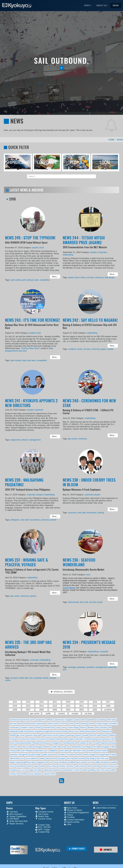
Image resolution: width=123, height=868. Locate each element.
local (41, 250)
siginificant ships (29, 762)
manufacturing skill (70, 743)
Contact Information (74, 820)
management (35, 439)
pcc (47, 751)
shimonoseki (75, 601)
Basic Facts (70, 808)
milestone (47, 747)
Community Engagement (76, 813)
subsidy (114, 762)
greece (33, 596)
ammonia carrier (28, 720)
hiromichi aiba (95, 735)
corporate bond (48, 728)
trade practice (80, 766)
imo (18, 739)
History (69, 815)
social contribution (61, 762)
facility (65, 731)
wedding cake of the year (99, 770)
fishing (104, 731)
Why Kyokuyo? (14, 814)
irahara (51, 739)
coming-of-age (101, 724)
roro (31, 677)
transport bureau (107, 766)
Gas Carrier (42, 814)
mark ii (91, 743)
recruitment (34, 519)
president (90, 668)
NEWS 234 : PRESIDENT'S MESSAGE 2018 (89, 647)
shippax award (15, 762)
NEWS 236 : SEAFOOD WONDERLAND (80, 565)
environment (57, 731)
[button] (62, 68)
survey (12, 766)
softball (72, 762)
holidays (112, 735)
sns (51, 762)
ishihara (65, 739)
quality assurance (49, 755)
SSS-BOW (13, 819)
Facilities (69, 817)
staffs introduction (103, 762)
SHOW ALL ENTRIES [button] (61, 692)
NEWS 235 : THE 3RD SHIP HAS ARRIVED (29, 647)
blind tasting (112, 720)
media (30, 747)
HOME (112, 140)
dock (97, 728)
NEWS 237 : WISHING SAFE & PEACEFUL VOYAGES (27, 565)
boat (25, 360)
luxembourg (45, 743)
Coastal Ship (42, 832)
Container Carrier (44, 812)
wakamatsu (48, 770)
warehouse (58, 770)
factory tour (74, 731)
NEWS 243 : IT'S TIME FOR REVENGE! (33, 323)
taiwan (36, 766)
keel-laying (93, 739)
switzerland (20, 766)
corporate (101, 254)
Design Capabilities (16, 816)
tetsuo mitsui (81, 277)
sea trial (70, 758)
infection (34, 739)
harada (86, 735)
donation (104, 728)
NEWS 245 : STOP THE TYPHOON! (31, 241)
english (47, 731)
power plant (64, 751)
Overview (12, 812)
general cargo (32, 735)
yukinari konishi (49, 774)
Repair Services (15, 824)
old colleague (27, 751)
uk (27, 770)
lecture (12, 743)
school (54, 758)
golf (25, 279)
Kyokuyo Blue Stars (31, 349)
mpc (68, 747)
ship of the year (102, 758)
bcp (97, 720)
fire (95, 731)
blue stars (32, 360)
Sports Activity (72, 822)
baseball (91, 720)
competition (44, 279)
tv (10, 770)
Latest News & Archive (104, 808)
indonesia (25, 739)
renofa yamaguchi (90, 755)
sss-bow (90, 277)
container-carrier (40, 677)
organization (39, 751)
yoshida (24, 774)
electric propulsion (36, 731)
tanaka (43, 766)
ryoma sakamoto (32, 758)
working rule (14, 774)
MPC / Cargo (42, 830)
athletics (50, 720)
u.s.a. (22, 770)
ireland (58, 739)
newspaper (105, 747)
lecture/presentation (24, 743)
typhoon (15, 770)
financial (89, 731)
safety (42, 758)
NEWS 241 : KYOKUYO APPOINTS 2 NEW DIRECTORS (31, 406)
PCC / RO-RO (43, 827)
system (29, 766)
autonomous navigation (64, 720)
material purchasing (108, 743)
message (74, 668)
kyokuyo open (33, 279)
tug (117, 766)
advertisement (15, 720)
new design (87, 747)
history (105, 735)
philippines (17, 519)
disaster (91, 728)
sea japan (62, 758)
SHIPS (87, 5)
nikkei (113, 747)
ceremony (98, 277)
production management (19, 755)
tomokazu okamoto (66, 766)
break (99, 601)
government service (51, 735)
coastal (108, 349)
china (71, 724)
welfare (113, 770)
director (26, 439)
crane (64, 728)
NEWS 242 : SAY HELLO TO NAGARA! (90, 323)
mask (97, 743)
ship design (108, 277)
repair (114, 755)
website (85, 770)
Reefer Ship (42, 816)
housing (13, 739)
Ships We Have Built (17, 821)
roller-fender (14, 758)
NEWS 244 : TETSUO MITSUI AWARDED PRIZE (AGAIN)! (84, 243)
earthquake (14, 731)
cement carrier (53, 724)
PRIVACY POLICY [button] (77, 849)
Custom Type (43, 825)
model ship (24, 677)
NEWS (116, 5)
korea (100, 739)
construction (14, 728)
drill (110, 728)
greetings (82, 668)
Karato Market (71, 588)
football (12, 735)
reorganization (104, 755)
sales (48, 758)
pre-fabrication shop (78, 751)
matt (18, 747)
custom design (73, 728)
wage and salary (36, 770)
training (100, 512)
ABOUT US (101, 5)
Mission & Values (73, 810)
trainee (51, 519)
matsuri (12, 747)
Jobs (68, 824)
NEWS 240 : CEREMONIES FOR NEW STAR (89, 406)
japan (102, 349)
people (35, 250)
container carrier (77, 349)
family (82, 731)
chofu (77, 724)
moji (63, 747)
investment (43, 739)
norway (12, 751)
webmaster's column (72, 770)
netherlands (76, 747)
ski (47, 762)
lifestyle (36, 743)
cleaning (84, 724)
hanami (78, 735)
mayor (24, 747)
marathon (83, 743)
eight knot (24, 731)
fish (82, 601)
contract (38, 728)
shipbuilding (70, 256)
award (73, 277)
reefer (79, 755)
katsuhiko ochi (81, 739)
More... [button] (53, 276)
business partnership (37, 724)
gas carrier (74, 438)
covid (58, 728)
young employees (35, 774)
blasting (103, 720)
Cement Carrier (43, 819)
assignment (17, 439)
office (19, 751)
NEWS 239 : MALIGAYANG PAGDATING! (25, 485)
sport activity (17, 279)
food (87, 601)
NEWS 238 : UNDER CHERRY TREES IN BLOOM (89, 485)
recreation (61, 755)
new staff (25, 519)
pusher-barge (35, 755)
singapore (41, 762)
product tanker (101, 751)
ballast (83, 720)
